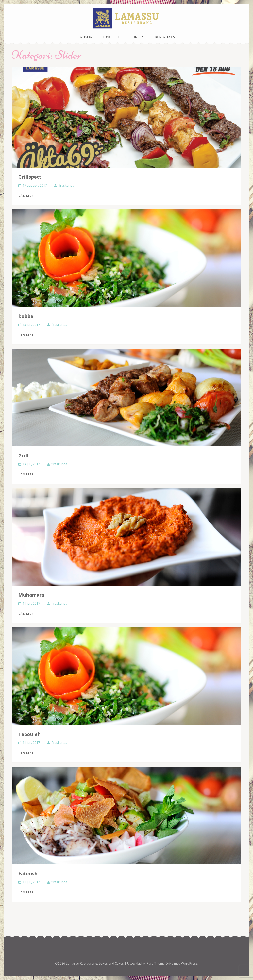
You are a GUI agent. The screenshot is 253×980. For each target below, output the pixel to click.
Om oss (138, 37)
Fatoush (28, 873)
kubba (26, 316)
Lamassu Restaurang (82, 963)
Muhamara (31, 595)
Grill (24, 455)
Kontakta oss (166, 37)
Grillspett (30, 177)
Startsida (84, 37)
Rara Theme (156, 963)
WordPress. (190, 963)
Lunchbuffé (112, 37)
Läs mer (26, 196)
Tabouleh (30, 734)
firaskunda (66, 185)
